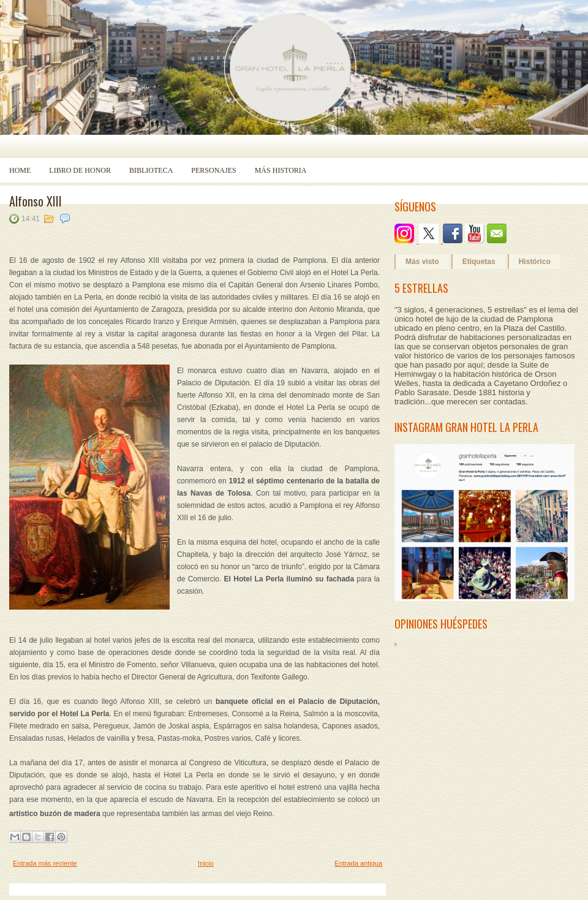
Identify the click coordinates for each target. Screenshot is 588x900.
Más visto (422, 262)
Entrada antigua (358, 863)
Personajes (213, 170)
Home (20, 170)
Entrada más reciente (45, 863)
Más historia (281, 170)
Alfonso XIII (36, 201)
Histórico (535, 262)
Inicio (206, 863)
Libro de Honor (80, 170)
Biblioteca (151, 170)
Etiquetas (479, 262)
